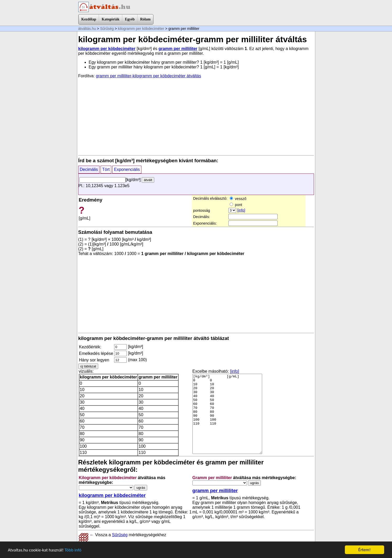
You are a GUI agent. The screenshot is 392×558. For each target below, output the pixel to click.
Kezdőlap (89, 19)
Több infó (73, 550)
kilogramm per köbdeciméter (141, 29)
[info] (241, 210)
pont (236, 205)
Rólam (145, 19)
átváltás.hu (87, 29)
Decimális (89, 169)
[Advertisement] (196, 116)
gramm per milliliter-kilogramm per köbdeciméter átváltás (148, 76)
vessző (238, 199)
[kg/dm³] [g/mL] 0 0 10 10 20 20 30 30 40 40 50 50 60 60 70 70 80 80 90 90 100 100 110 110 (227, 414)
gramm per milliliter (178, 49)
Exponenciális (127, 169)
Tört (106, 169)
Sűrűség (107, 29)
